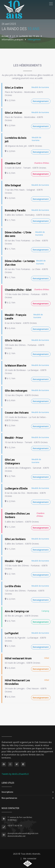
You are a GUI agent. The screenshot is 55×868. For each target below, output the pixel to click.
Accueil (5, 36)
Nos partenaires (9, 798)
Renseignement (41, 101)
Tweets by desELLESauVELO (15, 774)
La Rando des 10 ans (29, 36)
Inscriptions (7, 792)
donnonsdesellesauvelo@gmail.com (23, 833)
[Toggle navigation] (51, 4)
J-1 (14, 36)
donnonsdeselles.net (16, 836)
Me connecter (30, 858)
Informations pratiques (12, 39)
